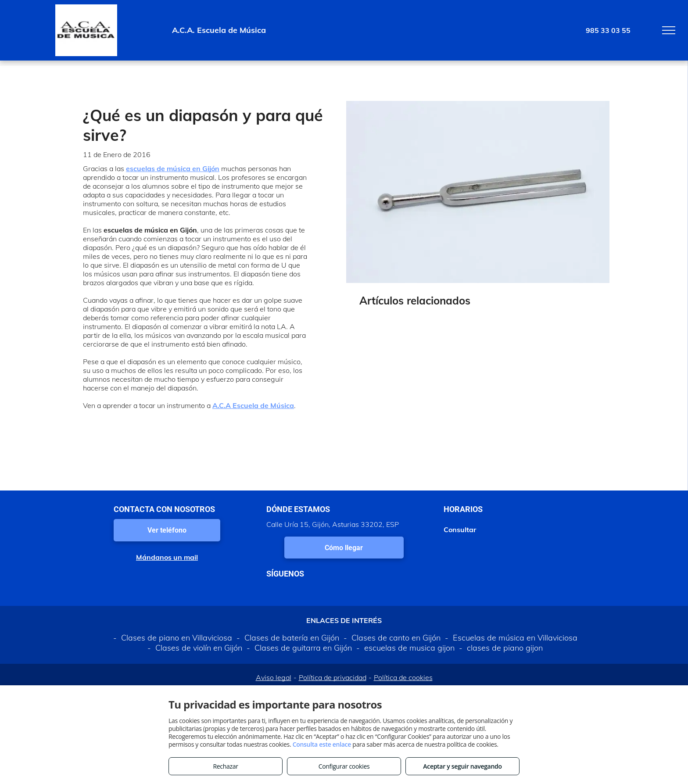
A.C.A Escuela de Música (253, 405)
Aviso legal (274, 677)
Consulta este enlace (322, 744)
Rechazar (225, 766)
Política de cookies (403, 677)
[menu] (669, 30)
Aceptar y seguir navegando (462, 766)
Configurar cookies (344, 766)
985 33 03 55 (608, 30)
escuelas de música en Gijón (173, 168)
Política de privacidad (333, 677)
